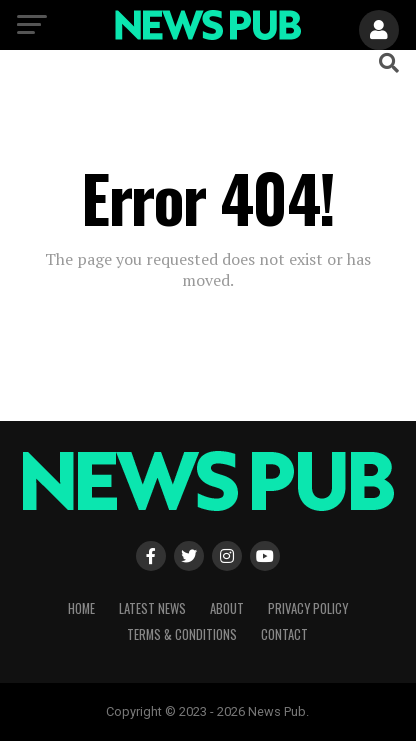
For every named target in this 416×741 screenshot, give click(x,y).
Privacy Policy (308, 608)
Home (81, 608)
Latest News (152, 608)
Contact (284, 634)
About (227, 608)
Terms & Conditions (182, 634)
